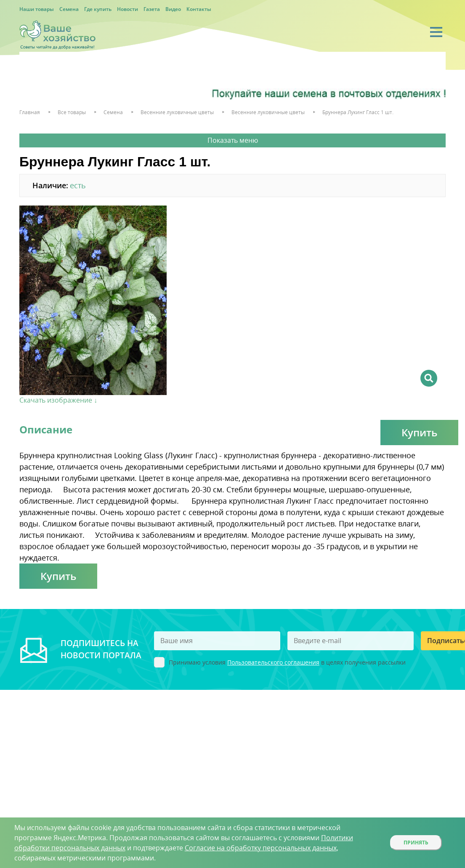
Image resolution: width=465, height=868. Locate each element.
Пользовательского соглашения (273, 662)
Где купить (98, 9)
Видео (173, 9)
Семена (69, 9)
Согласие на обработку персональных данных (261, 848)
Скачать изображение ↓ (58, 400)
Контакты (199, 9)
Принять (416, 843)
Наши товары (37, 9)
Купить (419, 432)
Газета (152, 9)
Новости (128, 9)
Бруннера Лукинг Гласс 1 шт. (358, 112)
